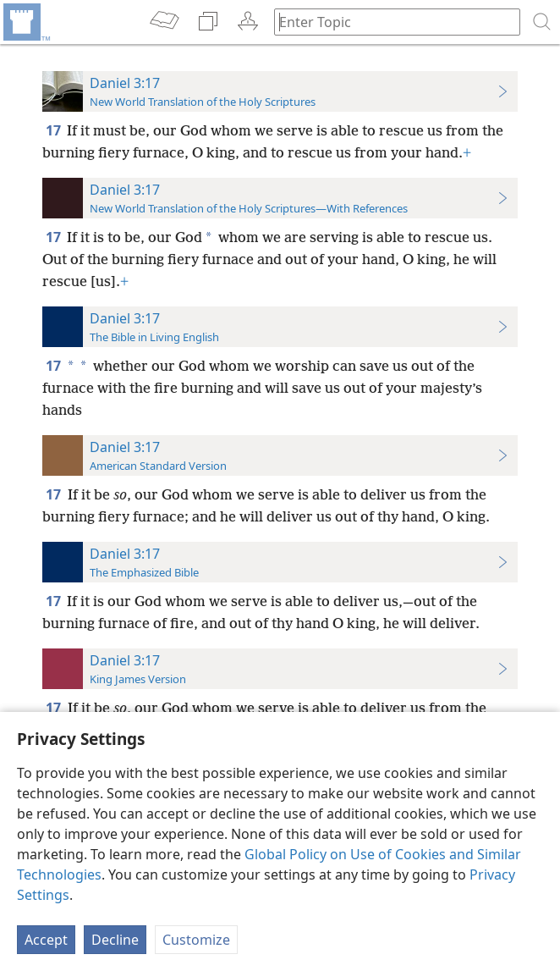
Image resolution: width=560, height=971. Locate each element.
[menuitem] (25, 22)
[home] (25, 22)
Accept (46, 940)
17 (55, 130)
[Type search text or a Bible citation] (389, 22)
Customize (196, 940)
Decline (115, 940)
